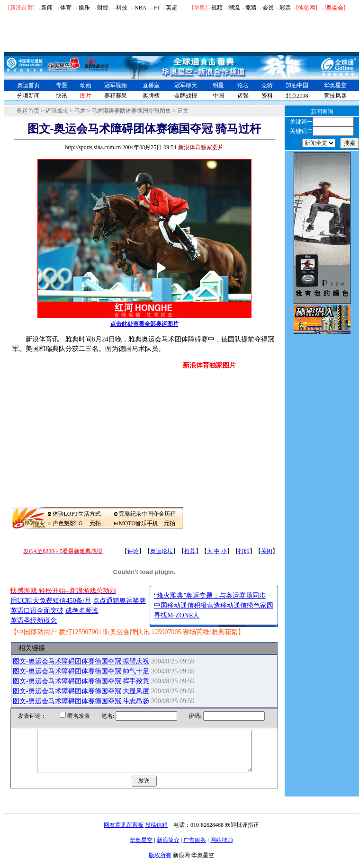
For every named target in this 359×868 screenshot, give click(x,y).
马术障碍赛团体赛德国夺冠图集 (131, 111)
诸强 (243, 96)
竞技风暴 (335, 96)
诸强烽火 (57, 111)
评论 (133, 551)
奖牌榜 (151, 96)
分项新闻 (28, 96)
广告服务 (195, 849)
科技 (122, 8)
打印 (244, 551)
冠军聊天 (186, 85)
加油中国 (297, 85)
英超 (171, 8)
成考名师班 (82, 611)
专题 (62, 85)
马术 (80, 111)
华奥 (199, 8)
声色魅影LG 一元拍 (77, 523)
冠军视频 (116, 85)
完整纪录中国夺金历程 (147, 514)
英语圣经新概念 (34, 621)
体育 (66, 8)
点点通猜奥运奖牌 (119, 601)
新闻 (47, 8)
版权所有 (160, 864)
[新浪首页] (21, 8)
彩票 (285, 8)
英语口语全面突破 (37, 611)
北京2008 (297, 96)
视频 (217, 8)
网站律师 (222, 849)
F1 (157, 8)
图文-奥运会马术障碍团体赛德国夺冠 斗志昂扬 (81, 701)
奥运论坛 (162, 551)
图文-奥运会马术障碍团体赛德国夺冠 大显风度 (81, 691)
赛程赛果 (116, 96)
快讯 (62, 96)
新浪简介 (168, 849)
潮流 (234, 8)
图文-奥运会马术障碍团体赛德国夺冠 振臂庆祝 (81, 661)
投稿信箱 (156, 833)
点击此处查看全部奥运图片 (144, 324)
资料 (267, 96)
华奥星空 (335, 85)
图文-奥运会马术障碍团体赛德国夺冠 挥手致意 (81, 681)
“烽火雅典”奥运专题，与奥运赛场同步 (210, 595)
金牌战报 (186, 96)
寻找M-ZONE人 (177, 615)
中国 (218, 96)
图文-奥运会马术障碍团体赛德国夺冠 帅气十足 (81, 671)
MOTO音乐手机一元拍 (147, 523)
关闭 (267, 551)
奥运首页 (28, 85)
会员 (268, 8)
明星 (218, 85)
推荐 (190, 551)
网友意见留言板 (124, 833)
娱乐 (84, 8)
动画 (86, 85)
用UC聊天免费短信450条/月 (51, 601)
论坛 (243, 85)
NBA (140, 8)
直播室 (151, 85)
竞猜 (251, 8)
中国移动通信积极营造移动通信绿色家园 (214, 605)
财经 (103, 8)
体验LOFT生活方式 (77, 514)
